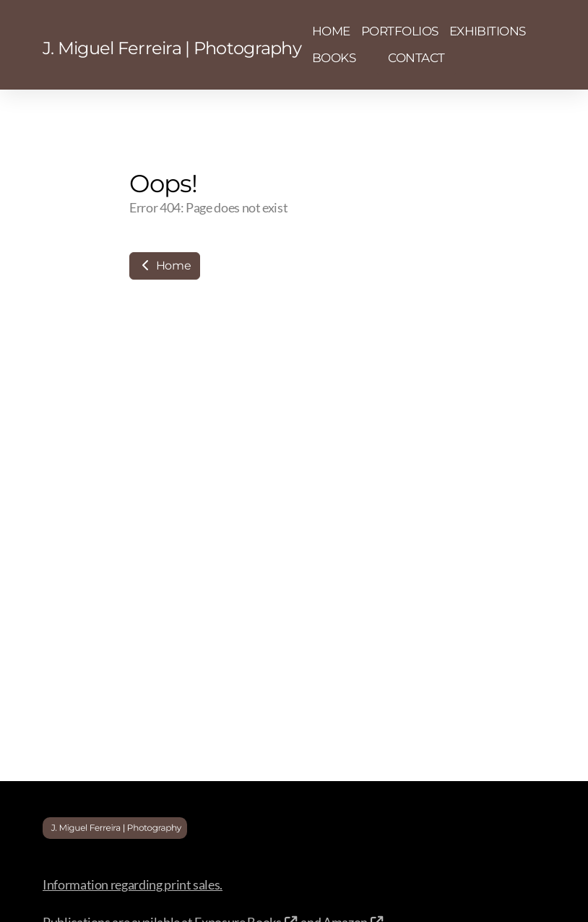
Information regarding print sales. (133, 885)
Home (165, 266)
